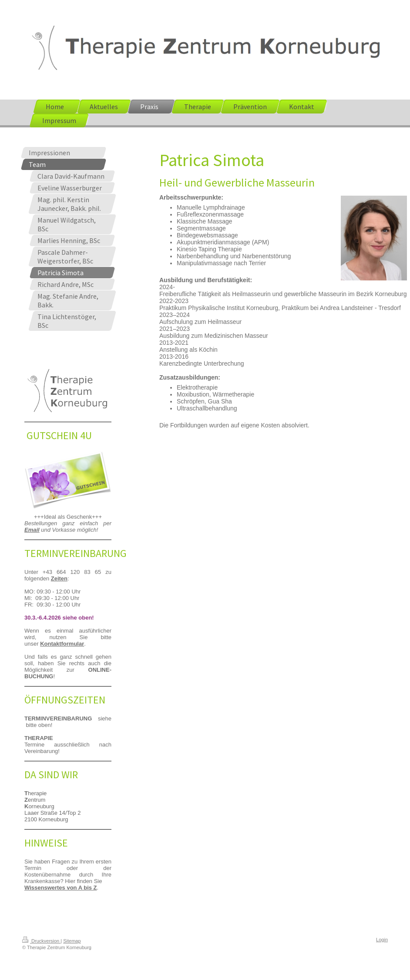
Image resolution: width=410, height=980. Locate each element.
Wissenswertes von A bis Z (61, 888)
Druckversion (41, 941)
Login (382, 940)
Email (32, 530)
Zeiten (59, 578)
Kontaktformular (62, 644)
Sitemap (72, 941)
